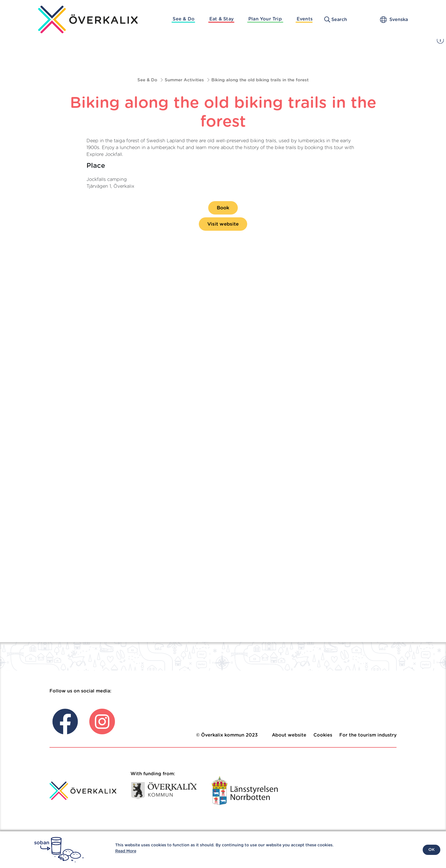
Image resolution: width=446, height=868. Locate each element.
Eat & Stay (221, 19)
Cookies (323, 735)
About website (289, 735)
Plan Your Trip (265, 19)
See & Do (184, 19)
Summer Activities (184, 80)
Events (305, 19)
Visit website (223, 224)
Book (223, 208)
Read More (126, 851)
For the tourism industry (368, 735)
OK (431, 850)
